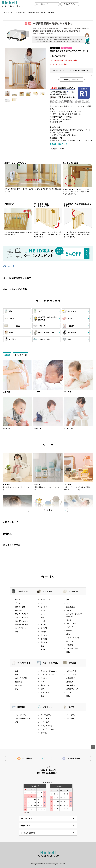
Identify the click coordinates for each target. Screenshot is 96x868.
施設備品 (70, 682)
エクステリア (46, 692)
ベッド (43, 621)
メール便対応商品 (71, 759)
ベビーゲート (22, 12)
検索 (82, 4)
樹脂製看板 (70, 678)
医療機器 (21, 707)
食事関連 (44, 639)
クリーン (44, 682)
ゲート (43, 614)
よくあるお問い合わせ (58, 144)
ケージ (43, 603)
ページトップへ (93, 747)
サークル (44, 607)
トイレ (43, 625)
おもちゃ (44, 635)
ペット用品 (48, 591)
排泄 (17, 675)
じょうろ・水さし (22, 621)
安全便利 (70, 631)
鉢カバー (18, 610)
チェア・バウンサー (74, 638)
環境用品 (72, 663)
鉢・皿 (18, 600)
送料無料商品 (25, 759)
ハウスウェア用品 (50, 663)
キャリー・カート (47, 600)
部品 (17, 632)
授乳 (68, 600)
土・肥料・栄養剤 (22, 625)
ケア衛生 (44, 628)
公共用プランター (22, 628)
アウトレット (48, 707)
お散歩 (43, 632)
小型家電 (44, 642)
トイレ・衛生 (71, 623)
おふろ (69, 620)
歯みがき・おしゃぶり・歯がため (75, 615)
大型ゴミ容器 (71, 671)
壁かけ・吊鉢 (20, 607)
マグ (68, 603)
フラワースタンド (22, 614)
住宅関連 (18, 682)
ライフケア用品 (24, 663)
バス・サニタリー (47, 675)
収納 (68, 634)
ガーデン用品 (23, 591)
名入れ (43, 649)
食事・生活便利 (21, 678)
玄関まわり (45, 685)
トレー (43, 610)
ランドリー (45, 678)
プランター (19, 603)
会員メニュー (25, 826)
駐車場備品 (70, 685)
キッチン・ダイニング (49, 671)
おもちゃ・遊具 (72, 648)
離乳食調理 (70, 607)
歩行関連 (18, 685)
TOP (4, 12)
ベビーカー (70, 641)
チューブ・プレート (22, 715)
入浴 (17, 671)
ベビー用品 (11, 12)
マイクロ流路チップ (23, 719)
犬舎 (42, 617)
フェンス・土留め (22, 617)
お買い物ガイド (26, 818)
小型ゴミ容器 (71, 675)
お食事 (69, 610)
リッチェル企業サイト (29, 833)
